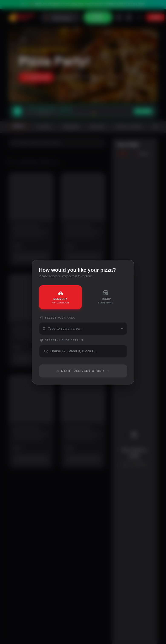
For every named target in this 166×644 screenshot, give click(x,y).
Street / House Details (62, 340)
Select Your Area (57, 318)
